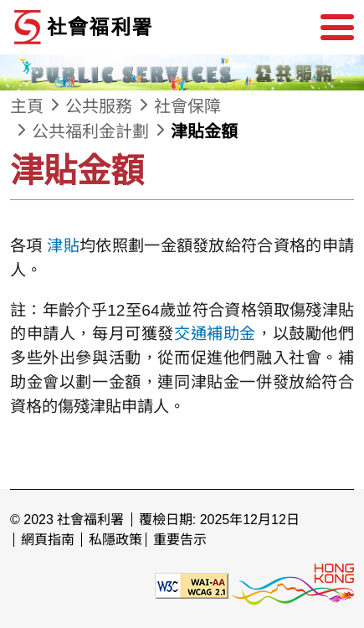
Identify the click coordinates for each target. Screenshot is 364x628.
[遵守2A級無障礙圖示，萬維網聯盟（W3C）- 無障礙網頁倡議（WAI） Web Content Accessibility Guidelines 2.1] (192, 584)
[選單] (337, 28)
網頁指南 (48, 540)
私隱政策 (115, 540)
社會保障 (187, 106)
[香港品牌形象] (293, 584)
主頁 (27, 106)
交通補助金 (215, 334)
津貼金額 (204, 131)
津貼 (63, 246)
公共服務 (99, 106)
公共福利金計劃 (90, 131)
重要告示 (180, 540)
